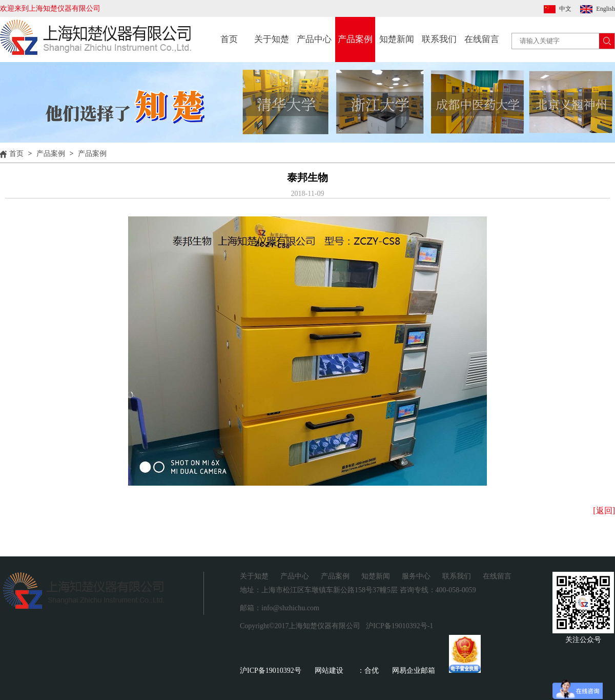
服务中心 (416, 576)
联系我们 (439, 39)
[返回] (604, 511)
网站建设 (329, 671)
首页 (229, 39)
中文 (565, 9)
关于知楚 (272, 39)
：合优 (368, 671)
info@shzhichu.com (290, 608)
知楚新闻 (397, 39)
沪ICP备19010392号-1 (399, 626)
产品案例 (355, 39)
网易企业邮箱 (414, 671)
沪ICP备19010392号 (271, 671)
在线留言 (482, 39)
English (606, 9)
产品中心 (314, 39)
